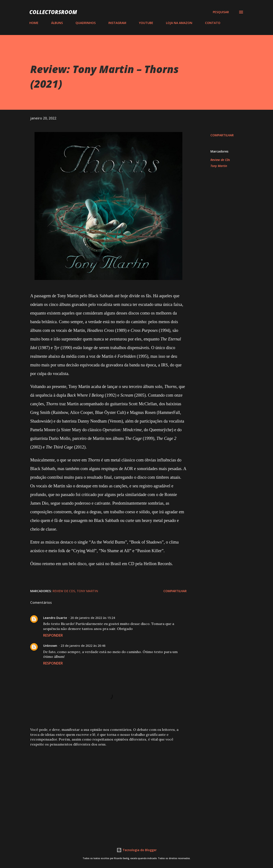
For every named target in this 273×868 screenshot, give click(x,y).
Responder (53, 635)
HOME (34, 23)
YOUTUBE (146, 23)
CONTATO (213, 23)
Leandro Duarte (55, 618)
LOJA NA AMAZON (179, 23)
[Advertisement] (103, 782)
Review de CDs (220, 160)
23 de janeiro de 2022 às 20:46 (83, 646)
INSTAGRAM (117, 23)
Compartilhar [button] (222, 135)
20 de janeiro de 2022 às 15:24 (93, 618)
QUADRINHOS (86, 23)
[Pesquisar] (221, 12)
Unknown (50, 646)
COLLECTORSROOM (53, 12)
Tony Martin (219, 166)
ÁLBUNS (57, 23)
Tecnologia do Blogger (137, 850)
